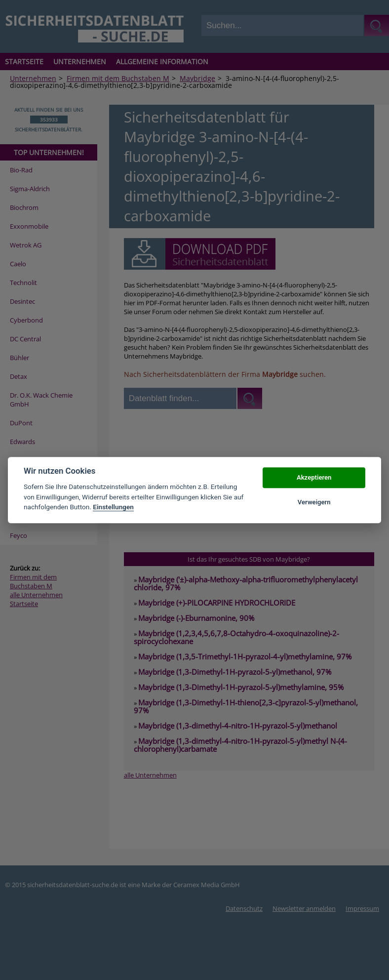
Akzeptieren (314, 477)
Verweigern (314, 502)
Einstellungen (113, 507)
